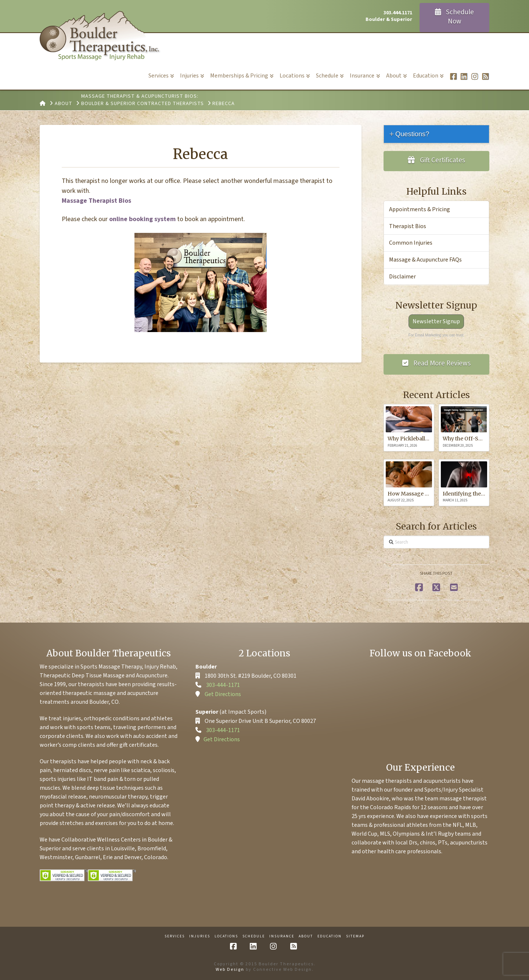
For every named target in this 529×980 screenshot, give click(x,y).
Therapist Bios (408, 226)
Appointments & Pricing (420, 209)
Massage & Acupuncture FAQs (425, 260)
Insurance (282, 936)
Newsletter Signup (436, 321)
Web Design (230, 970)
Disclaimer (402, 277)
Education (330, 936)
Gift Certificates (436, 160)
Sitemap (355, 936)
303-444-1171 (223, 685)
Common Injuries (411, 243)
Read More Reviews (437, 363)
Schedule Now (455, 17)
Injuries (200, 936)
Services (175, 936)
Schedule (254, 936)
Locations (226, 936)
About (306, 936)
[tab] (436, 134)
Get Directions (223, 694)
